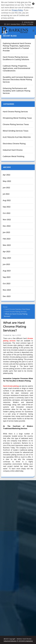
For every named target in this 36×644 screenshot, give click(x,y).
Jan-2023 (6, 232)
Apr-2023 (6, 251)
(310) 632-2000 (29, 22)
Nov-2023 (7, 290)
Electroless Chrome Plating (14, 144)
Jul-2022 (6, 194)
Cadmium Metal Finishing (14, 156)
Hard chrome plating (11, 386)
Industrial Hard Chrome (13, 150)
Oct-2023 (7, 283)
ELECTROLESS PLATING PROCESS (17, 137)
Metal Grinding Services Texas (16, 131)
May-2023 (7, 258)
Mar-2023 (7, 245)
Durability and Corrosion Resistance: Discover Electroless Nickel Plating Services (18, 79)
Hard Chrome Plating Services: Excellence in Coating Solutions (16, 58)
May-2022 (7, 181)
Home (5, 307)
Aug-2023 (7, 271)
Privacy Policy (17, 10)
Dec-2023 (7, 296)
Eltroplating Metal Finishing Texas (17, 118)
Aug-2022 (7, 200)
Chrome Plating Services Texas (16, 124)
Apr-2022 (6, 175)
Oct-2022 (7, 213)
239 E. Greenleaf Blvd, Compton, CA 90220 (20, 24)
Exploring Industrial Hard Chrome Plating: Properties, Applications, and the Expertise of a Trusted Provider (17, 47)
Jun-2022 (6, 188)
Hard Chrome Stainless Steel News (18, 309)
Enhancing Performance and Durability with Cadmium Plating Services (17, 91)
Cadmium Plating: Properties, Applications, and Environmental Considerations (16, 68)
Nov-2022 (7, 220)
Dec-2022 (7, 226)
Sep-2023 (7, 277)
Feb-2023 (7, 239)
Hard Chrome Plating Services (15, 112)
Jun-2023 (6, 264)
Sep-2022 (7, 207)
